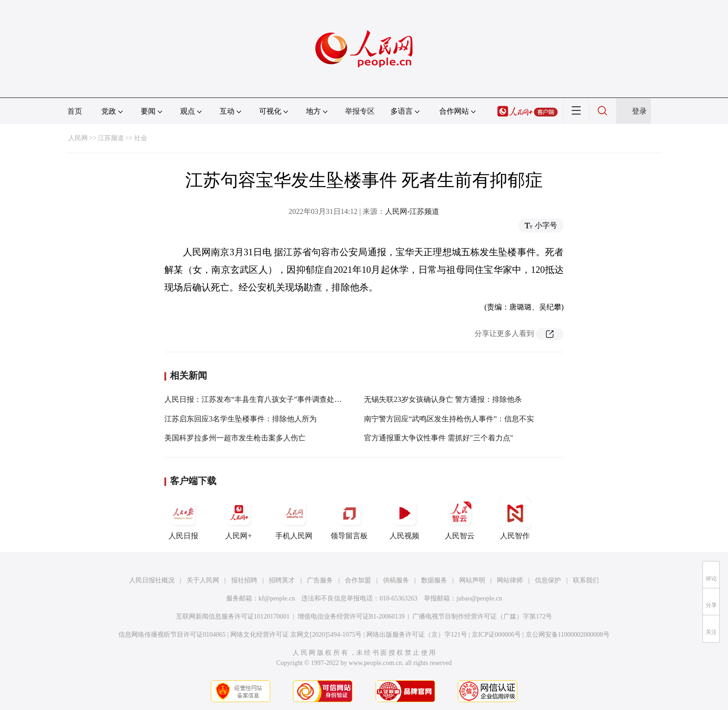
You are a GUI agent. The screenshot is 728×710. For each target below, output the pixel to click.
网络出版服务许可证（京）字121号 (417, 635)
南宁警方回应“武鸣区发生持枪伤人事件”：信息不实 (449, 419)
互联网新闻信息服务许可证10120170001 (233, 616)
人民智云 (460, 518)
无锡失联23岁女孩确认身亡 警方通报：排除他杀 (443, 399)
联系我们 (586, 580)
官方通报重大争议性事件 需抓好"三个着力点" (439, 438)
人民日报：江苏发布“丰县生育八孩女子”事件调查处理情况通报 (268, 399)
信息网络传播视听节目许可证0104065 (172, 635)
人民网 (78, 138)
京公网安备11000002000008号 (568, 635)
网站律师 (510, 580)
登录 (639, 111)
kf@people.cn (277, 598)
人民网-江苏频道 (412, 211)
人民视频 (404, 518)
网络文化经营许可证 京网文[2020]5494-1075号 (296, 635)
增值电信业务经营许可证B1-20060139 (351, 616)
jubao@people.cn (479, 598)
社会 (141, 138)
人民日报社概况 (152, 580)
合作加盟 (358, 580)
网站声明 (472, 580)
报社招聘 (244, 580)
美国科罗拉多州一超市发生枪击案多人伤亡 (235, 438)
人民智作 (515, 518)
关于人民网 (203, 580)
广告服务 (320, 580)
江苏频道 (111, 138)
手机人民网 (294, 518)
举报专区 (360, 111)
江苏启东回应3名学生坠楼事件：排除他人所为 (240, 419)
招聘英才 (282, 580)
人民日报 (183, 518)
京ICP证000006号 (496, 635)
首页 (75, 111)
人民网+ (239, 518)
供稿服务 (396, 580)
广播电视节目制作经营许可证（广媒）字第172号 (482, 616)
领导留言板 (349, 518)
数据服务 (434, 580)
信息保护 (548, 580)
